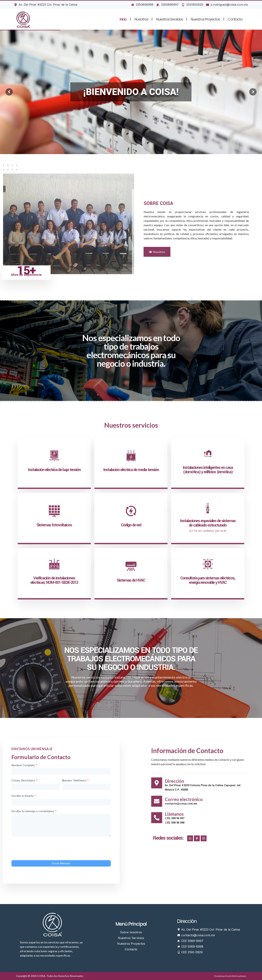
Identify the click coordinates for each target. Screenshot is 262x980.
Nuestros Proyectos (205, 19)
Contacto (235, 19)
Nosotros (141, 19)
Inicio (123, 19)
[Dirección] (255, 783)
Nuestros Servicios (169, 19)
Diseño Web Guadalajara (236, 976)
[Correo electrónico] (255, 801)
